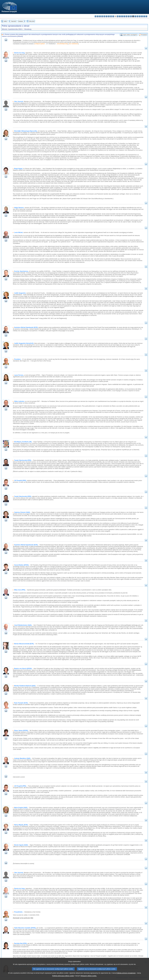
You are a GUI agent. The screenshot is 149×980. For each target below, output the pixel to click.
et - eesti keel (107, 16)
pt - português (135, 16)
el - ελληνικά (109, 16)
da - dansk (102, 16)
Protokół (144, 35)
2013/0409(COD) (62, 44)
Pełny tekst (32, 21)
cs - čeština (100, 16)
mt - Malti (129, 16)
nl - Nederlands (131, 16)
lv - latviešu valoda (122, 16)
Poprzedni (13, 21)
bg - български (96, 16)
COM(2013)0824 (40, 44)
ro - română (138, 16)
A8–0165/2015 (74, 44)
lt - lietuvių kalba (124, 16)
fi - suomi (144, 16)
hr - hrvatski (118, 16)
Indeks (5, 21)
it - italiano (120, 16)
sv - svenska (146, 16)
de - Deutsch (104, 16)
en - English (111, 16)
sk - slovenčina (140, 16)
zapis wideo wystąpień (130, 35)
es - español (98, 16)
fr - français (113, 16)
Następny (21, 21)
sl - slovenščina (142, 16)
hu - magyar (126, 16)
